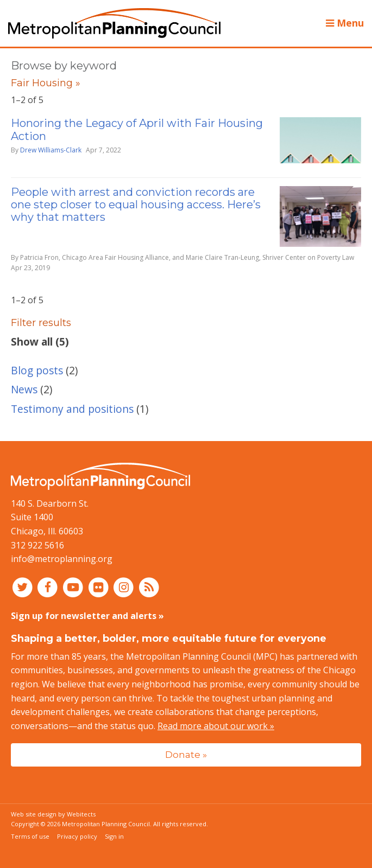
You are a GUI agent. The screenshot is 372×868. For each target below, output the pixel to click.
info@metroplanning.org (62, 559)
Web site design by (53, 814)
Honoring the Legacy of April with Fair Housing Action (137, 129)
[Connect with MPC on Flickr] (100, 587)
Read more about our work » (216, 726)
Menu (345, 23)
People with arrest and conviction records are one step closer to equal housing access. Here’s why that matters (136, 205)
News (24, 389)
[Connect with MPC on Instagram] (125, 587)
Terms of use (30, 836)
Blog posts (37, 370)
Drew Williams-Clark (51, 150)
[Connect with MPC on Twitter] (24, 587)
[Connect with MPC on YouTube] (74, 587)
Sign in (114, 836)
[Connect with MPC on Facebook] (49, 587)
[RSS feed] (149, 587)
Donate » (186, 754)
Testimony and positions (72, 409)
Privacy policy (77, 836)
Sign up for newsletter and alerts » (87, 616)
